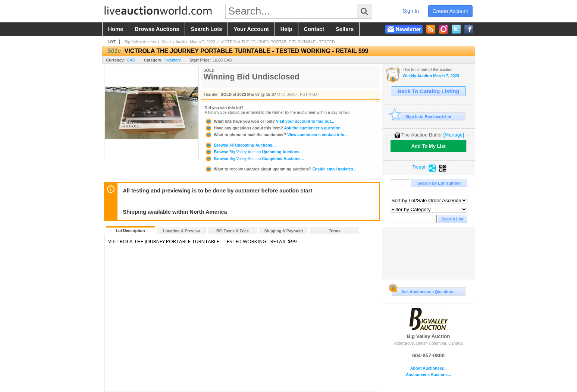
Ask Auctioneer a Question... (424, 291)
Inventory (173, 60)
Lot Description (130, 231)
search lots (206, 29)
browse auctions (157, 29)
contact (314, 29)
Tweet (419, 167)
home (116, 29)
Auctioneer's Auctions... (428, 375)
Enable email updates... (281, 169)
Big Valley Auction (140, 42)
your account (251, 29)
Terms (335, 231)
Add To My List (428, 146)
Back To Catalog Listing (429, 91)
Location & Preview (181, 231)
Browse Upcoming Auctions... (240, 145)
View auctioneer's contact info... (276, 135)
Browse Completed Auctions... (254, 159)
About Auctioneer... (428, 368)
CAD (131, 60)
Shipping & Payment (284, 231)
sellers (345, 29)
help (286, 29)
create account (450, 11)
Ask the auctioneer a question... (274, 128)
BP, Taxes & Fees (233, 231)
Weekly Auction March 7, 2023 (188, 42)
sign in (411, 11)
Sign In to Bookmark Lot (422, 117)
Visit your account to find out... (269, 121)
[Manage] (454, 135)
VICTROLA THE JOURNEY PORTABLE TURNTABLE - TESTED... (280, 42)
